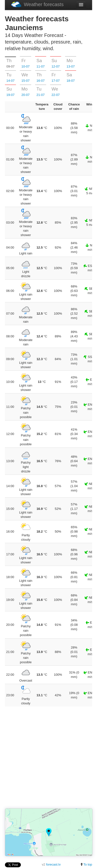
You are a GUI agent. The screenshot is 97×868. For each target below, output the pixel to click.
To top (86, 864)
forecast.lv (53, 864)
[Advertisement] (51, 758)
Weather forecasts (37, 4)
